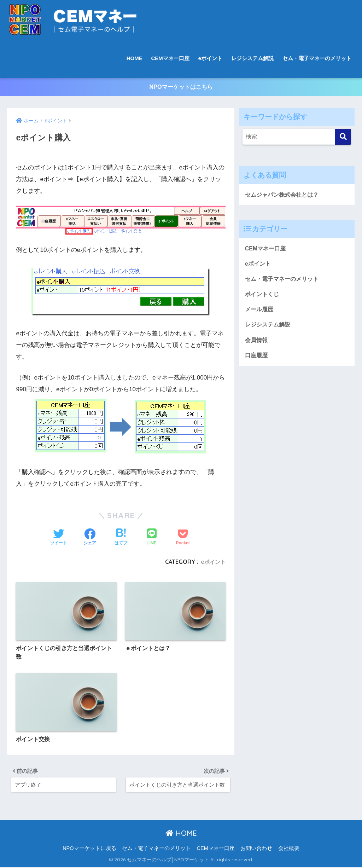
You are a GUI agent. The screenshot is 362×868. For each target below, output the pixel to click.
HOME (135, 58)
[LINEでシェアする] (152, 534)
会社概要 (289, 849)
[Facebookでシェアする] (90, 534)
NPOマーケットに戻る (89, 849)
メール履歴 (260, 313)
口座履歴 (257, 360)
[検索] (343, 137)
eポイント (210, 58)
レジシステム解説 (252, 58)
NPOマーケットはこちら (181, 87)
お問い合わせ (256, 849)
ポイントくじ (263, 297)
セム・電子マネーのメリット (317, 58)
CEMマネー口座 (170, 58)
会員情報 (257, 345)
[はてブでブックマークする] (121, 534)
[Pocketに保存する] (183, 534)
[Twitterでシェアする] (59, 534)
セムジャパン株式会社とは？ (284, 195)
